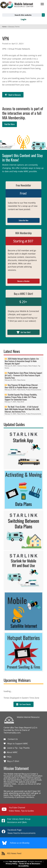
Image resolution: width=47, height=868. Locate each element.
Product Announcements (34, 390)
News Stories (21, 380)
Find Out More (10, 124)
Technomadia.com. (12, 733)
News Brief (21, 402)
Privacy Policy (12, 864)
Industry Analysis (23, 366)
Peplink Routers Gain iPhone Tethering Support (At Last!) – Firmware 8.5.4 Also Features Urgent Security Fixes (23, 375)
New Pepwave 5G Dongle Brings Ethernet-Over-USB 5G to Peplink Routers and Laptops (22, 386)
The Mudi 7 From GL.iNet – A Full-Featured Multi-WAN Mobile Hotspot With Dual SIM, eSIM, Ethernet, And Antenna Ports (22, 409)
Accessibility (24, 866)
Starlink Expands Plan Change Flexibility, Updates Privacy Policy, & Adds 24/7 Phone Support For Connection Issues (21, 397)
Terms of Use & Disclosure (30, 864)
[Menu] (42, 4)
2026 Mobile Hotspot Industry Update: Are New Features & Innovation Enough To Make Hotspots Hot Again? (22, 361)
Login (23, 19)
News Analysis (33, 366)
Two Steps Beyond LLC (18, 862)
